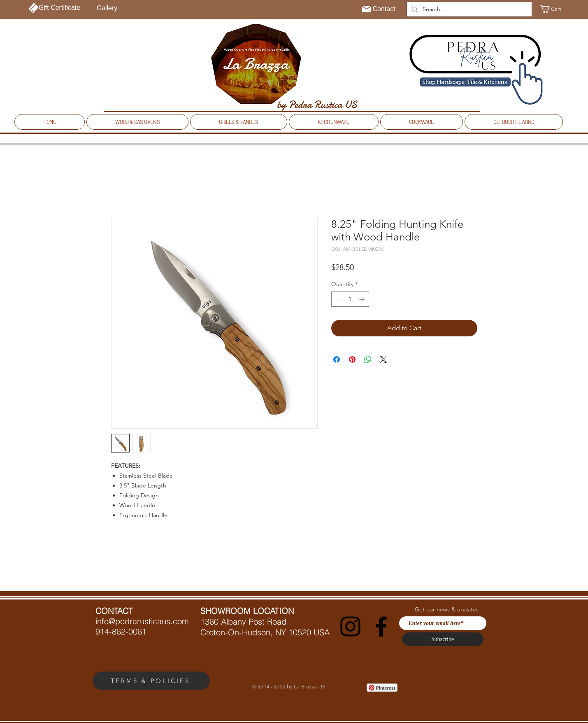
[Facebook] (381, 626)
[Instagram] (350, 626)
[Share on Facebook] (337, 359)
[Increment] (363, 299)
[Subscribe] (443, 639)
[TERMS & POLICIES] (151, 681)
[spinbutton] (350, 299)
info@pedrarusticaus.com (142, 621)
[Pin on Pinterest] (352, 359)
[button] (555, 9)
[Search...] (468, 9)
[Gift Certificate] (55, 8)
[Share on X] (383, 359)
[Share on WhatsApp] (368, 359)
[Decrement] (338, 299)
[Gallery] (107, 8)
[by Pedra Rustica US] (317, 105)
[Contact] (378, 9)
